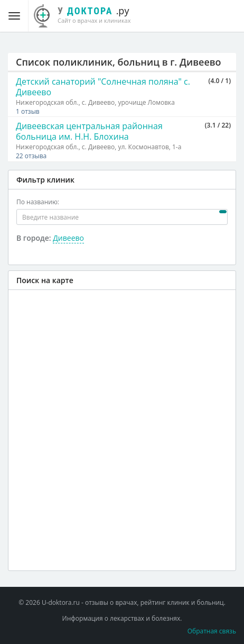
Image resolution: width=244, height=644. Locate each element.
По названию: (38, 202)
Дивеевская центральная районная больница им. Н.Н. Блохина (89, 131)
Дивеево (68, 238)
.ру (88, 14)
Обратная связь (212, 631)
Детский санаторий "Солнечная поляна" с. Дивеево (103, 87)
